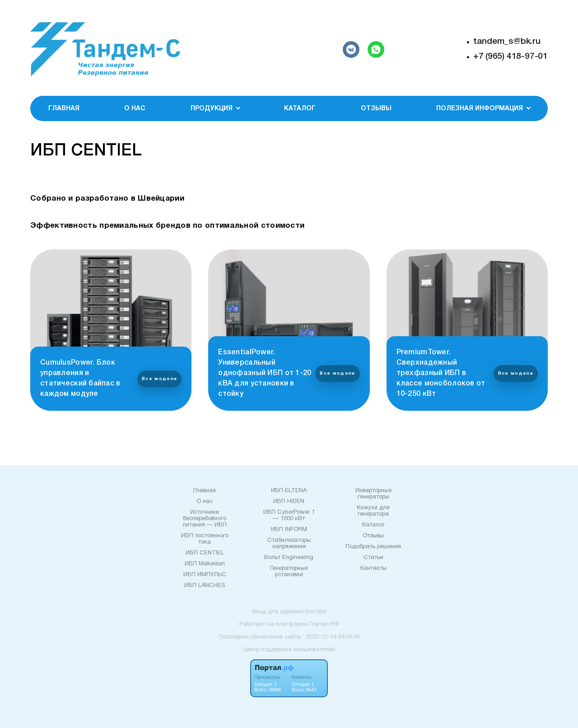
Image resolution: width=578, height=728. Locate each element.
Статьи (373, 558)
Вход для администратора (289, 612)
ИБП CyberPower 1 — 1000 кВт (289, 516)
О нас (135, 109)
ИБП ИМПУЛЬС (205, 575)
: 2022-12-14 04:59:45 (331, 637)
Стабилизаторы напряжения (289, 544)
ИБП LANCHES (205, 586)
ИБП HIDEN (289, 502)
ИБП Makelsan (205, 564)
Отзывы (376, 109)
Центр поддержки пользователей (289, 650)
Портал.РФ (324, 625)
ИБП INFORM (289, 530)
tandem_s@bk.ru (507, 42)
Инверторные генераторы (373, 494)
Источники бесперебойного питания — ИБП (205, 519)
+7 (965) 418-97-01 (510, 56)
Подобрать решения (373, 547)
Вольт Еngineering (289, 558)
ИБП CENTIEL (205, 553)
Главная (64, 109)
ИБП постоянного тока (205, 539)
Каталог (300, 109)
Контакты (373, 568)
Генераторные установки (289, 572)
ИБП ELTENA (289, 491)
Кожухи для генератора (373, 511)
